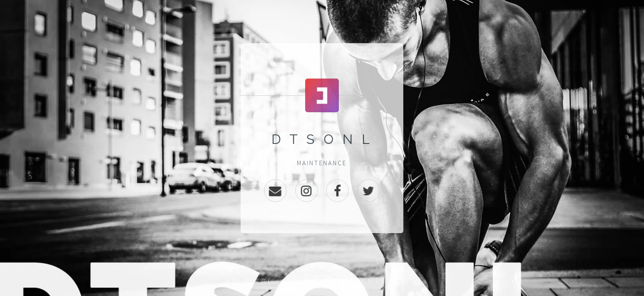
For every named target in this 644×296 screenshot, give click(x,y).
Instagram (307, 191)
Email (275, 191)
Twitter (369, 191)
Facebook (337, 191)
